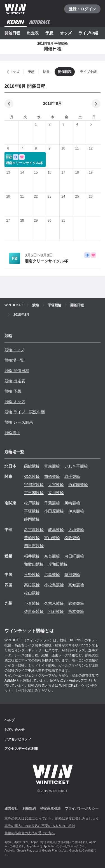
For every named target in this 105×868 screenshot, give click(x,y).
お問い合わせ (15, 730)
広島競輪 (52, 575)
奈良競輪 (52, 556)
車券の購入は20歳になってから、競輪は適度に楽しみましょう (52, 819)
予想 (49, 33)
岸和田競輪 (58, 564)
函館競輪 (32, 466)
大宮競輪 (56, 485)
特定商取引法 (50, 808)
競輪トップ (14, 350)
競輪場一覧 (14, 360)
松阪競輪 (72, 538)
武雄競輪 (76, 603)
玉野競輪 (32, 575)
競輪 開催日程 (17, 371)
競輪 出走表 (15, 381)
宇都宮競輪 (34, 485)
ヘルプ (10, 720)
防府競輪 (72, 575)
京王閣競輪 (34, 493)
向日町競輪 (74, 556)
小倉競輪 (32, 603)
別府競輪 (56, 611)
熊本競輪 (76, 611)
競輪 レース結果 (19, 422)
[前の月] (9, 104)
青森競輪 (52, 466)
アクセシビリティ (18, 739)
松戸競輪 (32, 503)
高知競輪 (76, 585)
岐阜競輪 (56, 530)
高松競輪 (32, 585)
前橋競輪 (52, 476)
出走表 (33, 33)
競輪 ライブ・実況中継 (25, 412)
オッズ (66, 33)
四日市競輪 (34, 546)
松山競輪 (32, 593)
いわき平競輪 (76, 466)
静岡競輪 (32, 519)
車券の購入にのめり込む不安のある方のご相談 (40, 826)
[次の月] (96, 104)
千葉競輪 (52, 503)
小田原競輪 (54, 511)
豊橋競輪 (32, 538)
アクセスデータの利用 (21, 749)
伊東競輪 (76, 511)
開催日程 (12, 33)
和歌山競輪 (34, 564)
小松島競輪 (54, 585)
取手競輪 (72, 476)
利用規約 (29, 808)
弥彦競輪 (32, 476)
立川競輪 (56, 493)
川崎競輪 (72, 503)
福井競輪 (32, 556)
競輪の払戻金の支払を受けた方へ (30, 833)
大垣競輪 (76, 530)
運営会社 (11, 808)
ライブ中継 (88, 33)
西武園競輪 (78, 485)
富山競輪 (52, 538)
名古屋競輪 (34, 530)
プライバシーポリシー (82, 808)
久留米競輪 (54, 603)
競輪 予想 (13, 391)
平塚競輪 (32, 511)
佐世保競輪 (34, 611)
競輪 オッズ (15, 402)
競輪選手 (12, 433)
